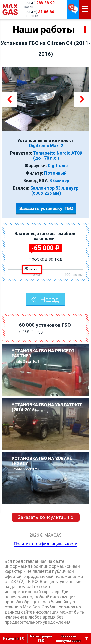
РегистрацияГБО (41, 638)
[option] (45, 99)
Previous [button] (10, 99)
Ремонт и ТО (14, 638)
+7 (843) (39, 3)
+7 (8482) (39, 12)
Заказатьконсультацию (68, 638)
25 (31, 269)
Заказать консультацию (45, 517)
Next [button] (81, 99)
